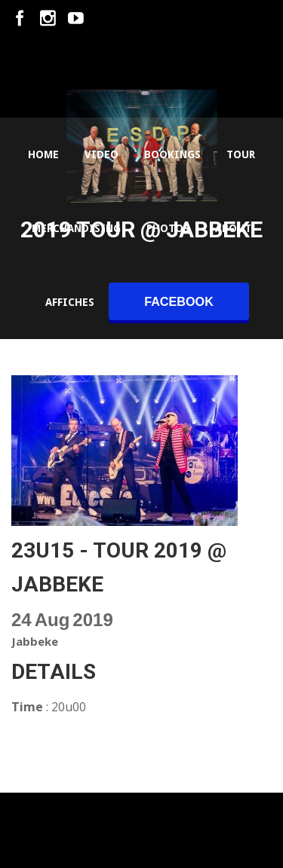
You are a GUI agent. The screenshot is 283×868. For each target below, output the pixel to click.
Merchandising (76, 228)
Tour (241, 154)
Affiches (70, 302)
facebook (179, 301)
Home (43, 154)
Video (102, 154)
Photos (168, 228)
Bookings (172, 154)
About (233, 228)
